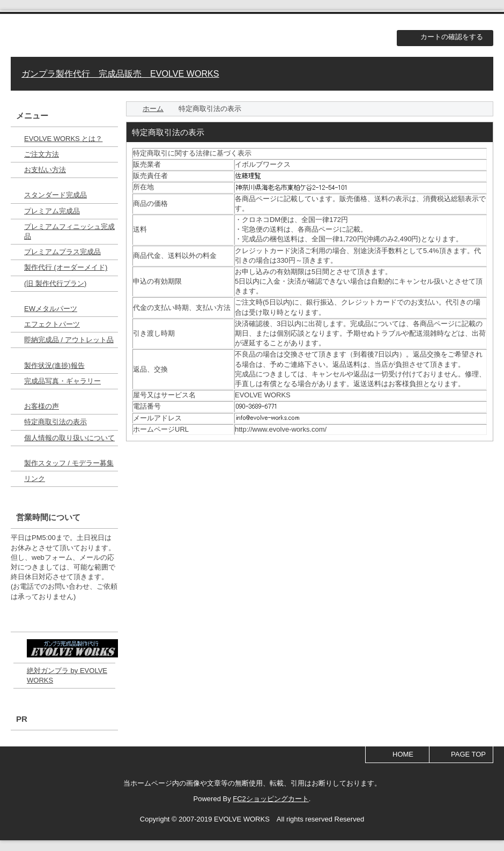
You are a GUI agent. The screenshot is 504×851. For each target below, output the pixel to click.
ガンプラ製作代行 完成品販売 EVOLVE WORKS (120, 73)
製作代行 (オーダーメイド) (66, 267)
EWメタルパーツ (51, 309)
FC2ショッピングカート (271, 799)
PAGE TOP (468, 754)
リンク (35, 479)
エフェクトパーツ (52, 324)
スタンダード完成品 (55, 195)
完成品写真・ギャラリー (62, 381)
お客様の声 (42, 406)
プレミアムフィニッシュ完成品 (69, 231)
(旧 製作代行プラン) (55, 283)
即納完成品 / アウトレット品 (69, 340)
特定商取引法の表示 (55, 422)
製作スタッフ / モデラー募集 (69, 463)
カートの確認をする (452, 37)
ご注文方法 (42, 154)
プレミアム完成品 (52, 211)
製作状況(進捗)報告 (54, 365)
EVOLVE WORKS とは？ (63, 139)
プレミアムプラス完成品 (62, 252)
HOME (403, 754)
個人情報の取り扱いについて (69, 438)
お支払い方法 (45, 170)
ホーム (153, 109)
